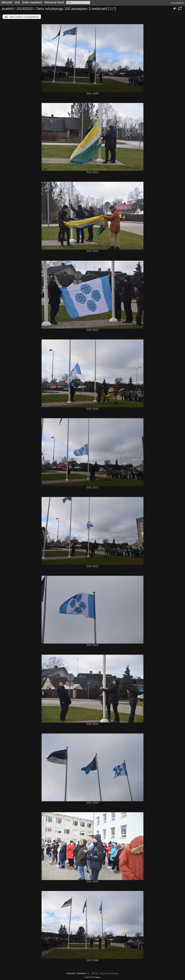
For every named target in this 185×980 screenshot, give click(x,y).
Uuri (17, 2)
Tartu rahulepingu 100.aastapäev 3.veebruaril (72, 9)
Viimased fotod (54, 2)
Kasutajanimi (177, 3)
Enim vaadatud (32, 2)
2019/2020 (25, 9)
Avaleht (8, 9)
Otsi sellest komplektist (24, 17)
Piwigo (97, 977)
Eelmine (81, 973)
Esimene (71, 973)
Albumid (7, 2)
